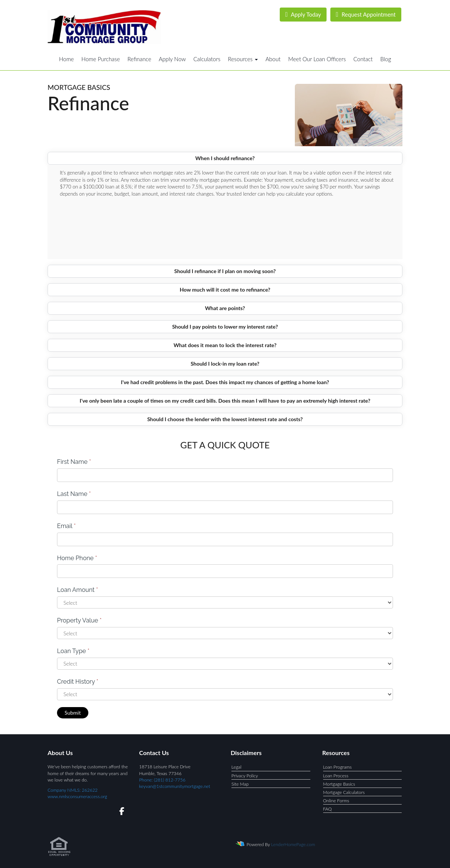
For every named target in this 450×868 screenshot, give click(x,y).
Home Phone (77, 558)
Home (66, 59)
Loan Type (73, 651)
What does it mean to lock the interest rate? (225, 345)
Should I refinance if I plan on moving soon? (225, 271)
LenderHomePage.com (293, 844)
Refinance (139, 59)
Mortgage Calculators (344, 792)
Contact (363, 59)
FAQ (327, 809)
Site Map (240, 784)
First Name (74, 462)
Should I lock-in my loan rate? (225, 364)
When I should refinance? (225, 158)
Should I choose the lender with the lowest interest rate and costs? (225, 419)
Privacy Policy (245, 776)
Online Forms (336, 801)
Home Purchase (101, 59)
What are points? (225, 308)
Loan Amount (78, 590)
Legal (236, 767)
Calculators (207, 59)
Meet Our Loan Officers (317, 59)
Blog (386, 59)
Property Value (79, 620)
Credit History (78, 682)
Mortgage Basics (339, 784)
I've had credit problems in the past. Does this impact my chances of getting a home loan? (225, 382)
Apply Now (172, 59)
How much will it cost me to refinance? (225, 290)
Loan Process (336, 776)
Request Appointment (366, 14)
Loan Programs (337, 767)
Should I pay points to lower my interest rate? (225, 327)
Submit (73, 713)
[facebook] (119, 812)
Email (66, 526)
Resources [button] (243, 59)
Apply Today (303, 14)
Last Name (74, 494)
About (273, 59)
